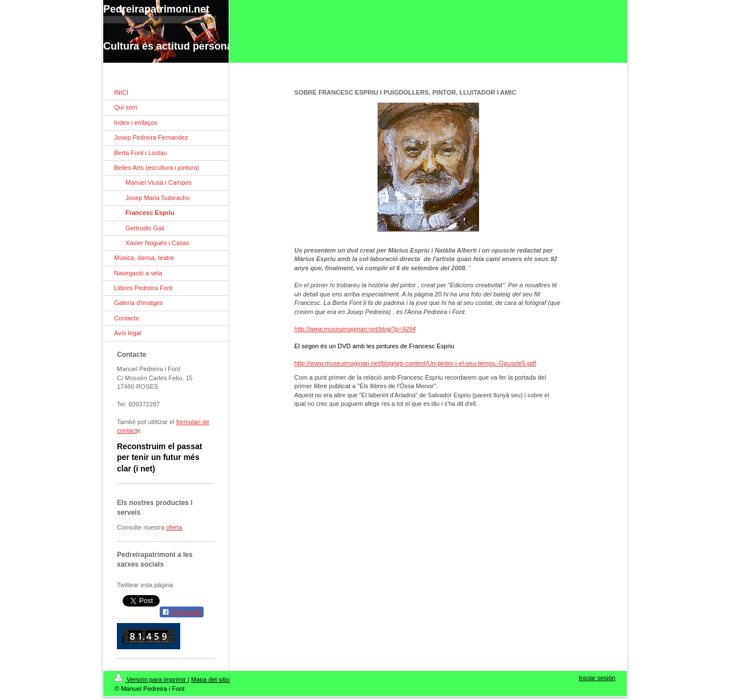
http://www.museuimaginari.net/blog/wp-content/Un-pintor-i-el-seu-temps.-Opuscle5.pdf (415, 363)
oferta (174, 527)
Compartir (182, 612)
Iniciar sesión (597, 678)
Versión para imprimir (151, 679)
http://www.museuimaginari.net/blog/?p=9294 (355, 329)
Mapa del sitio (210, 679)
